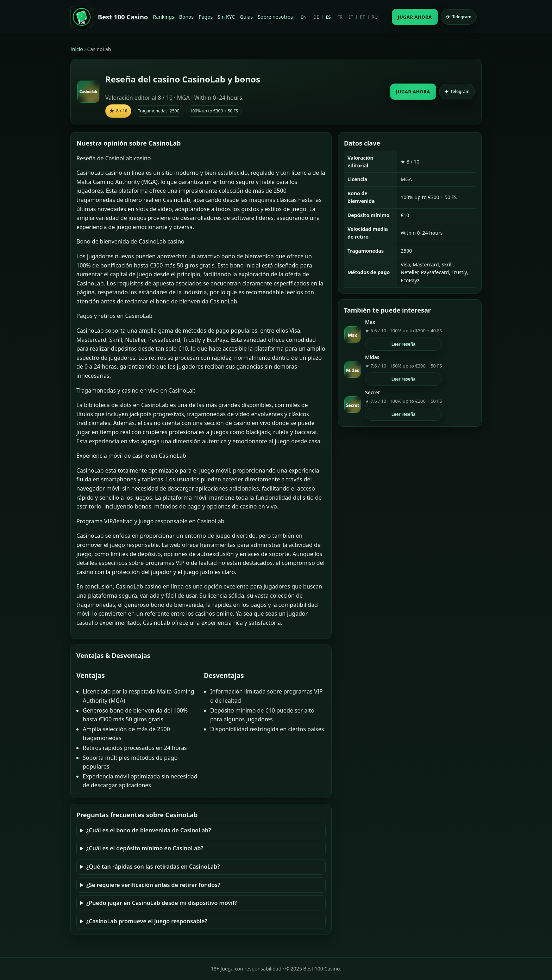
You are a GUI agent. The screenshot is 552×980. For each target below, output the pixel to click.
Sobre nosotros (275, 17)
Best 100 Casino (123, 17)
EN (304, 17)
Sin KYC (226, 17)
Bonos (186, 17)
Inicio (77, 49)
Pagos (206, 17)
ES (328, 17)
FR (340, 17)
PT (362, 17)
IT (351, 17)
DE (316, 17)
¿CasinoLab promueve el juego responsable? (147, 921)
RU (375, 17)
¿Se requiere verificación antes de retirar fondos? (153, 885)
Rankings (164, 17)
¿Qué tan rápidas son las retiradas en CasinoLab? (153, 867)
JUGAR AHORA (415, 17)
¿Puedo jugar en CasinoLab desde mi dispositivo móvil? (162, 903)
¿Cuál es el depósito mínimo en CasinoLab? (145, 848)
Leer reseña (404, 344)
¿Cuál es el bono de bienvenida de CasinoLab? (149, 830)
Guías (246, 17)
